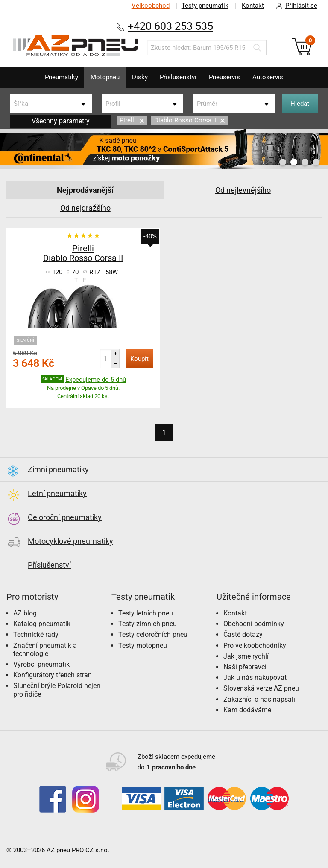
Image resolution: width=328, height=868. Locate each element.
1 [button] (283, 162)
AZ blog (25, 613)
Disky (139, 77)
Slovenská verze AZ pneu (261, 688)
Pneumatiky (60, 77)
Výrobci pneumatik (41, 664)
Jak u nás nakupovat (255, 678)
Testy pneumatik (205, 6)
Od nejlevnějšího (243, 190)
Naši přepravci (245, 667)
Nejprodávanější (85, 190)
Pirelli (132, 120)
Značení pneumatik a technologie (45, 650)
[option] (164, 149)
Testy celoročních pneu (153, 634)
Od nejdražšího (85, 208)
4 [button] (316, 162)
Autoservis (269, 77)
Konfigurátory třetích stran (53, 675)
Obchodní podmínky (254, 624)
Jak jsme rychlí (246, 656)
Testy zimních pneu (148, 624)
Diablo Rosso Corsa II (189, 120)
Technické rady (36, 634)
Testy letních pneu (146, 613)
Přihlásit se (294, 6)
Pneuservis (225, 77)
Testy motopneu (143, 646)
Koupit (139, 359)
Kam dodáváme (247, 710)
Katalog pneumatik (42, 624)
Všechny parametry (61, 121)
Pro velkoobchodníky (255, 646)
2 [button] (294, 162)
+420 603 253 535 (170, 26)
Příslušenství (179, 77)
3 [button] (305, 162)
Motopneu (104, 77)
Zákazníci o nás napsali (259, 699)
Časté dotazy (243, 634)
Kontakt (253, 6)
